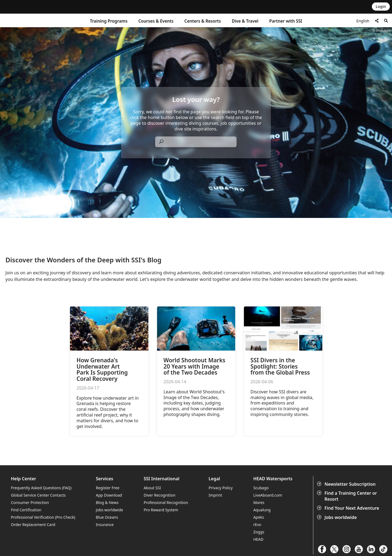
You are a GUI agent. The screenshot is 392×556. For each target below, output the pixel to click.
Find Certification (26, 510)
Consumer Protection (30, 502)
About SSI (152, 488)
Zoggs (259, 532)
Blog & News (107, 502)
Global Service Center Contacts (38, 495)
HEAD (258, 539)
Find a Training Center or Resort (347, 496)
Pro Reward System (161, 510)
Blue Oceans (107, 517)
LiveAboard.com (268, 495)
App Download (109, 495)
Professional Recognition (166, 502)
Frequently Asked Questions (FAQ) (41, 488)
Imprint (215, 495)
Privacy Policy (220, 488)
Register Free (108, 488)
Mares (259, 502)
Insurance (105, 525)
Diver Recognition (160, 495)
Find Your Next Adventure (349, 508)
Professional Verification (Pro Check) (43, 517)
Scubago (261, 488)
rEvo (257, 525)
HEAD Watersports (273, 479)
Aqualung (262, 510)
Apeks (259, 517)
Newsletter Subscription (347, 484)
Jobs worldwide (337, 517)
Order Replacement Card (33, 525)
